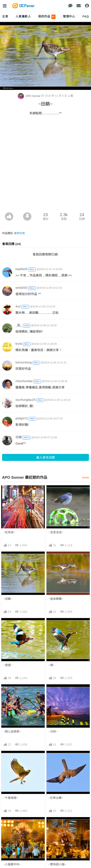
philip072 (22, 418)
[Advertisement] (45, 165)
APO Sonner (30, 96)
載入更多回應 (46, 457)
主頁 (5, 16)
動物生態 (20, 233)
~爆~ (52, 665)
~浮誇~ (53, 732)
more (86, 478)
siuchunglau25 (25, 400)
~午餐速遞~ (11, 798)
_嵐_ (19, 325)
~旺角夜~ (9, 532)
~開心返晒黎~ (12, 732)
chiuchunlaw (24, 381)
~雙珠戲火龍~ (57, 824)
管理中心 (69, 16)
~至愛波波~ (56, 532)
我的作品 (47, 17)
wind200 (21, 288)
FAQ (86, 16)
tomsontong (24, 362)
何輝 (19, 437)
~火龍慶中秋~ (12, 824)
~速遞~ (8, 665)
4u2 (18, 306)
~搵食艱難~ (56, 599)
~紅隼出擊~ (56, 798)
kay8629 (21, 269)
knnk (19, 344)
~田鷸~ (8, 599)
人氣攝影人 (23, 16)
